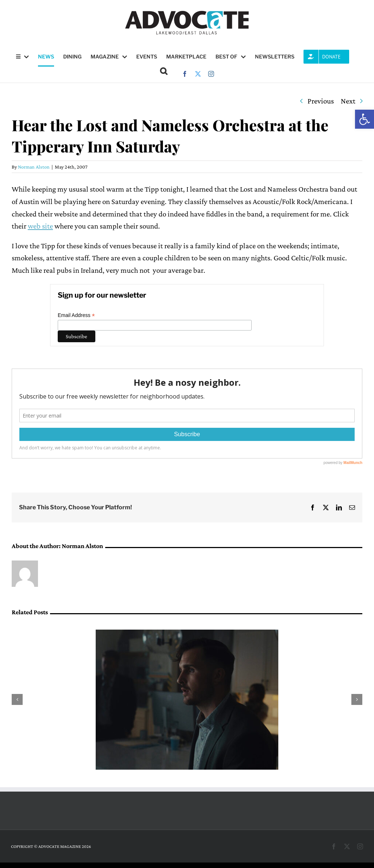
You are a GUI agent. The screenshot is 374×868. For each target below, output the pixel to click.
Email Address (76, 315)
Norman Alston (34, 167)
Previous (321, 101)
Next (348, 101)
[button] (365, 119)
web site (40, 226)
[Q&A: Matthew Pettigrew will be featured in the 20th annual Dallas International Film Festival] (187, 634)
